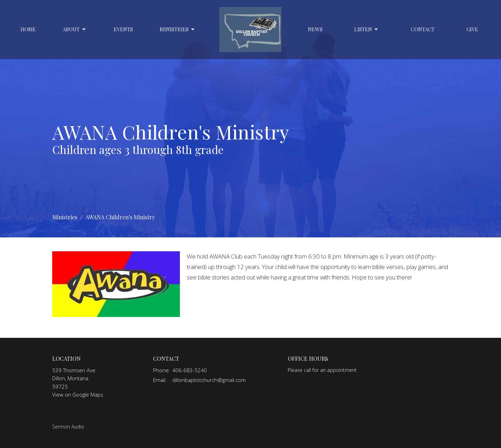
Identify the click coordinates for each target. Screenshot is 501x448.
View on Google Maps (78, 394)
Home (28, 29)
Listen (367, 29)
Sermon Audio (68, 427)
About (75, 29)
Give (472, 29)
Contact (423, 29)
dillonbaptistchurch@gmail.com (209, 380)
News (315, 29)
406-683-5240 (190, 370)
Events (123, 29)
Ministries (178, 29)
